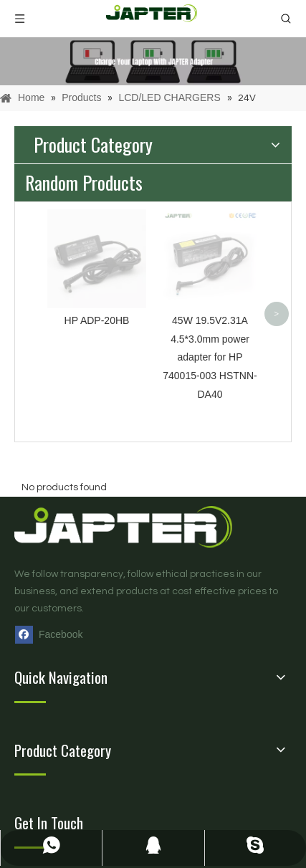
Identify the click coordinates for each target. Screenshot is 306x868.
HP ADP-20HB (97, 320)
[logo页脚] (140, 526)
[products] (153, 61)
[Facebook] (52, 634)
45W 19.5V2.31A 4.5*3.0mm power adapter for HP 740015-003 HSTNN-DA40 (210, 357)
